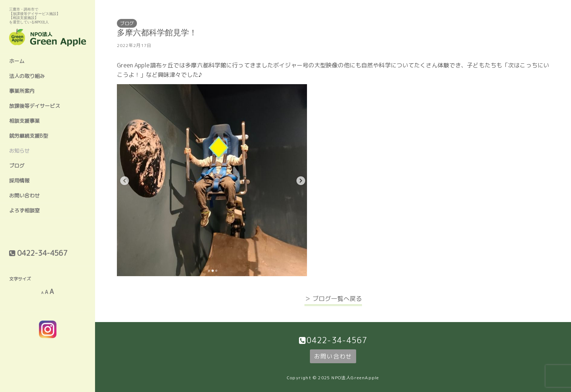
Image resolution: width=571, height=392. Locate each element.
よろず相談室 (24, 210)
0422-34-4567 (337, 340)
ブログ (17, 166)
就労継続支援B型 (29, 136)
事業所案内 (22, 91)
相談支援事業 (24, 121)
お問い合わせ (24, 195)
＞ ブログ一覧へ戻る (333, 299)
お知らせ (19, 151)
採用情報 (19, 181)
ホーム (17, 61)
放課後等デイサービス (35, 106)
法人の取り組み (27, 76)
